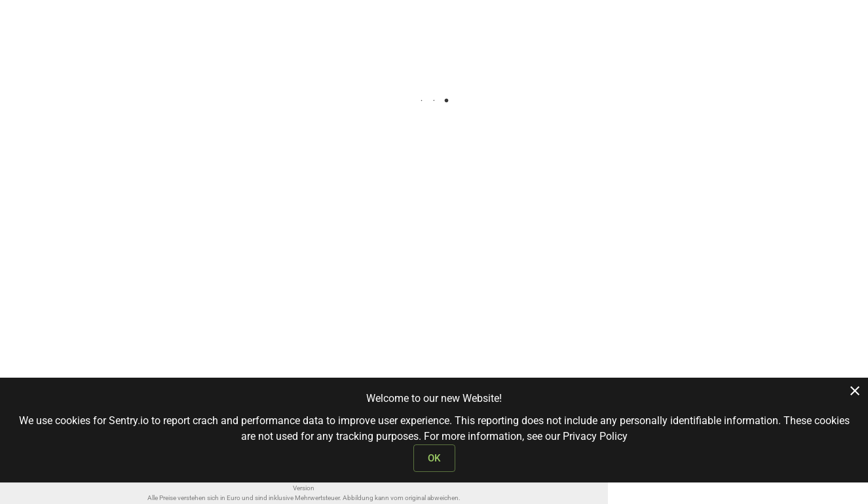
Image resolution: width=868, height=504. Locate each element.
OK (434, 458)
